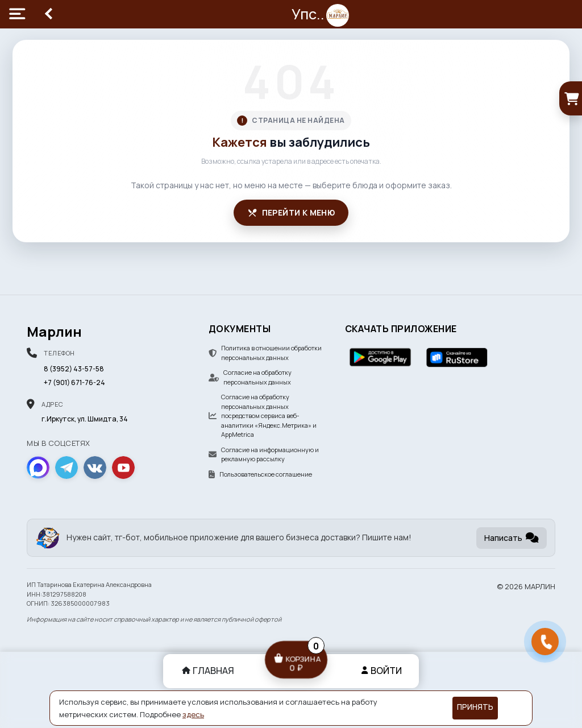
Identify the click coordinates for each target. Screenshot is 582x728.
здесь (193, 714)
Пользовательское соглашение (260, 474)
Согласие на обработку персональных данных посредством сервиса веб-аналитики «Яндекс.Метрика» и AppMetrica (263, 415)
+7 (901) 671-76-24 (74, 382)
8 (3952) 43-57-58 (74, 369)
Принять (475, 707)
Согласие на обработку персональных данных (250, 377)
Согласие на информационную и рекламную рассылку (264, 454)
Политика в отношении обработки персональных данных (265, 353)
